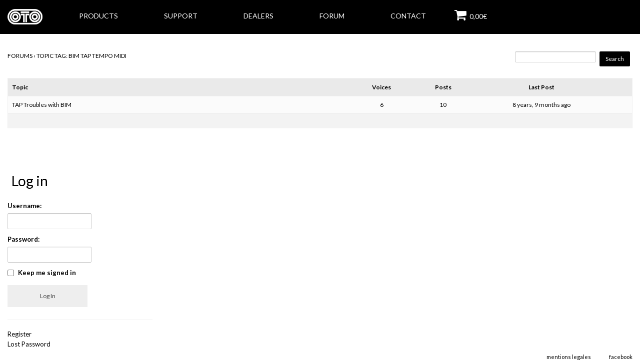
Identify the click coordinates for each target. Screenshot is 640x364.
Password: (23, 239)
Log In (48, 296)
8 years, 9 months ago (541, 105)
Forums (20, 56)
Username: (24, 206)
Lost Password (29, 344)
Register (19, 334)
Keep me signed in (47, 273)
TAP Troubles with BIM (42, 105)
